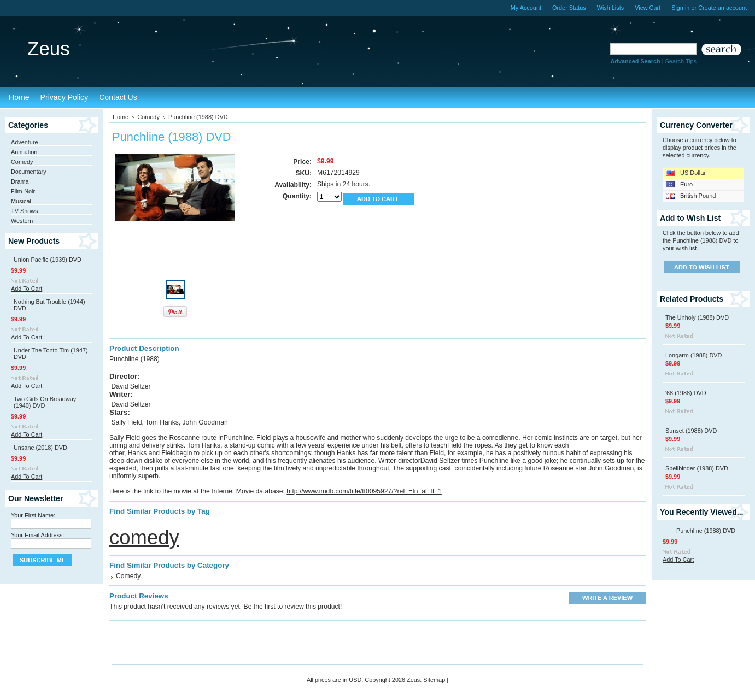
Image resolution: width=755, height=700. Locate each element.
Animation (24, 152)
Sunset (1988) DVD (691, 431)
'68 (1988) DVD (686, 393)
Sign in (680, 8)
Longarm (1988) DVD (693, 355)
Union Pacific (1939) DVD (48, 260)
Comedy (22, 162)
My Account (526, 8)
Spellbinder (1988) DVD (697, 468)
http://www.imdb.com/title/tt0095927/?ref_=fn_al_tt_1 (364, 491)
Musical (21, 201)
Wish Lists (611, 8)
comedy (144, 537)
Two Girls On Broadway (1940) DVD (45, 402)
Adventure (25, 142)
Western (22, 221)
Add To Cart (27, 289)
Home (121, 117)
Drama (20, 181)
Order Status (569, 8)
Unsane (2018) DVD (40, 448)
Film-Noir (23, 191)
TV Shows (25, 211)
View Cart (648, 8)
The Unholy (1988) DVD (697, 317)
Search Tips (681, 61)
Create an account (722, 8)
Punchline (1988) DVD (706, 531)
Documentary (29, 172)
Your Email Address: (38, 535)
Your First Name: (33, 515)
